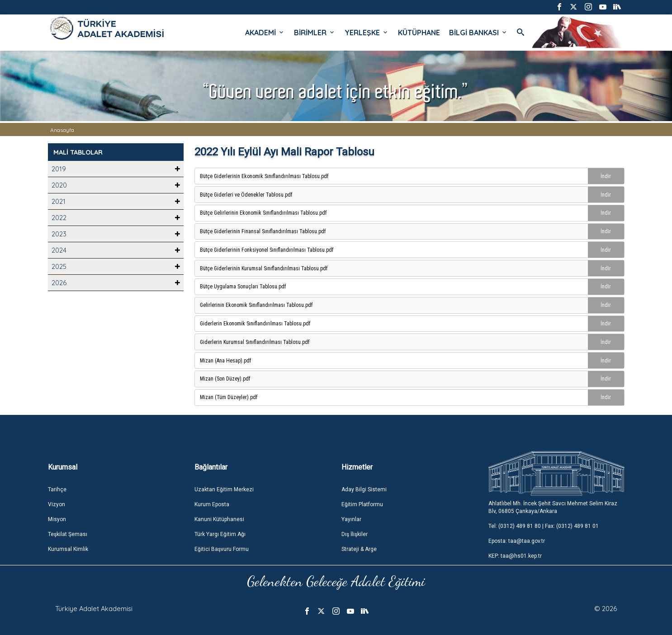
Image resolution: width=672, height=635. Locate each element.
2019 (59, 169)
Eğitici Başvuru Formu (222, 549)
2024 (59, 250)
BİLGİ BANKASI (478, 33)
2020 (59, 185)
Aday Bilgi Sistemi (364, 489)
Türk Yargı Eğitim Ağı (220, 534)
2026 (59, 283)
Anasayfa (62, 130)
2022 (59, 218)
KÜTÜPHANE (419, 33)
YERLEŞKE (367, 33)
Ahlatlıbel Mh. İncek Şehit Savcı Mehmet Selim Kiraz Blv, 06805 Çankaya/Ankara (553, 507)
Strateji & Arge (359, 549)
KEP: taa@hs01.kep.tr (515, 556)
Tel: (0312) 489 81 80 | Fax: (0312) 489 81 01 (544, 526)
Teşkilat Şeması (68, 534)
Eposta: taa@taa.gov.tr (517, 541)
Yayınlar (351, 519)
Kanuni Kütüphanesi (219, 519)
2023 (59, 234)
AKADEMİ (265, 33)
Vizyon (57, 504)
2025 (59, 266)
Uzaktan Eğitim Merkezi (224, 489)
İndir (606, 176)
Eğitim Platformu (362, 504)
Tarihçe (57, 489)
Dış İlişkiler (355, 534)
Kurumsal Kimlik (68, 549)
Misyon (57, 519)
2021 (59, 201)
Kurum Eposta (212, 504)
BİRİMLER (315, 33)
